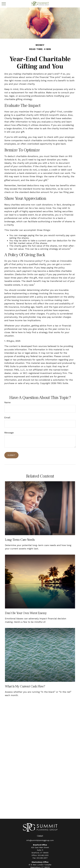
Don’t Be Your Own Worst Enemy (26, 613)
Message (9, 433)
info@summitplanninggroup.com (40, 840)
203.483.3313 (43, 855)
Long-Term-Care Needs (20, 540)
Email (7, 417)
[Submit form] (11, 455)
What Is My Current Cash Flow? (25, 686)
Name (7, 402)
